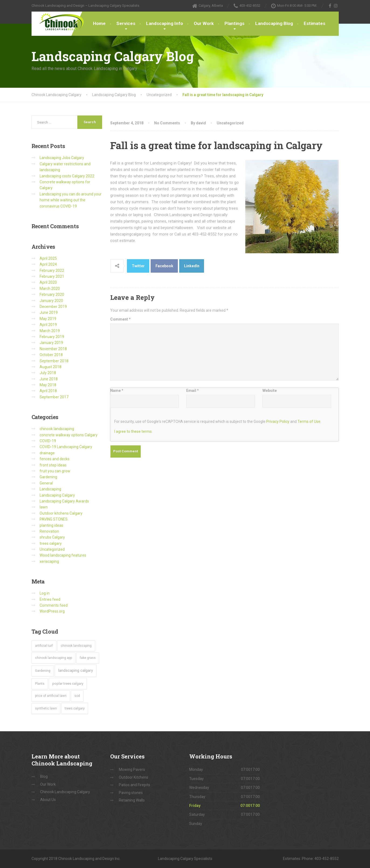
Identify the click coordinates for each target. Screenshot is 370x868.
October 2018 (51, 355)
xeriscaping (49, 561)
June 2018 (49, 379)
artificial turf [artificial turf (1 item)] (44, 646)
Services (126, 23)
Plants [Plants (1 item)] (40, 684)
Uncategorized (230, 123)
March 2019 (50, 331)
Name (117, 391)
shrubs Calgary (52, 537)
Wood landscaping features (63, 555)
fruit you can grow (55, 471)
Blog (44, 776)
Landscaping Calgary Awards (64, 501)
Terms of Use (309, 421)
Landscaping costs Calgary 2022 (67, 176)
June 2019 (49, 312)
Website (270, 391)
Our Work (204, 23)
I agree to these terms (133, 431)
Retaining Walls (132, 800)
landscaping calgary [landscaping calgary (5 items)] (76, 670)
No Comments (167, 123)
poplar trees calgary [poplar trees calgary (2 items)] (68, 683)
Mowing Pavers (132, 769)
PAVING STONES (54, 519)
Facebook (164, 266)
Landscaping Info (165, 23)
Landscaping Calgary (57, 495)
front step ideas (53, 465)
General (46, 483)
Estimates (314, 23)
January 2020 (51, 301)
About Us (48, 800)
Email (193, 391)
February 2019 (52, 337)
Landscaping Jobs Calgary (62, 158)
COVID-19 (48, 441)
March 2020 (50, 289)
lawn (44, 507)
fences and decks (55, 459)
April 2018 (48, 391)
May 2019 (48, 319)
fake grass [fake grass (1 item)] (88, 658)
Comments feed (54, 605)
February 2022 (52, 270)
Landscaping (50, 489)
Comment (120, 319)
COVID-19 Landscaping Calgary (66, 447)
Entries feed (50, 599)
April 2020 (48, 282)
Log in (45, 593)
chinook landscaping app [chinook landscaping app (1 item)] (53, 658)
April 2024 (48, 264)
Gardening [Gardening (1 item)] (43, 671)
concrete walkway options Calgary (69, 435)
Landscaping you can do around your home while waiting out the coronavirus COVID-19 (71, 200)
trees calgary (51, 543)
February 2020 (52, 294)
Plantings (234, 23)
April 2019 (48, 325)
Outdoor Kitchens (134, 777)
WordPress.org (52, 611)
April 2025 (48, 258)
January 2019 (51, 343)
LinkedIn (192, 266)
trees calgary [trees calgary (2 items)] (75, 708)
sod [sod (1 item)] (77, 696)
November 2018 (53, 349)
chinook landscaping (57, 429)
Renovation (49, 531)
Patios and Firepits (134, 785)
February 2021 (52, 276)
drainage (47, 453)
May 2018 (48, 385)
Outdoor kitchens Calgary (61, 513)
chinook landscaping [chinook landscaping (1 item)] (76, 646)
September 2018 (54, 361)
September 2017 (54, 397)
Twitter (138, 266)
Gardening (48, 477)
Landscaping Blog (274, 23)
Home (99, 23)
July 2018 (48, 373)
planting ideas (51, 525)
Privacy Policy (278, 421)
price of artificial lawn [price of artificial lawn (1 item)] (51, 696)
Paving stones (131, 793)
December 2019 (53, 307)
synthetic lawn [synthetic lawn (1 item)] (46, 708)
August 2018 (51, 367)
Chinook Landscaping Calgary (65, 792)
